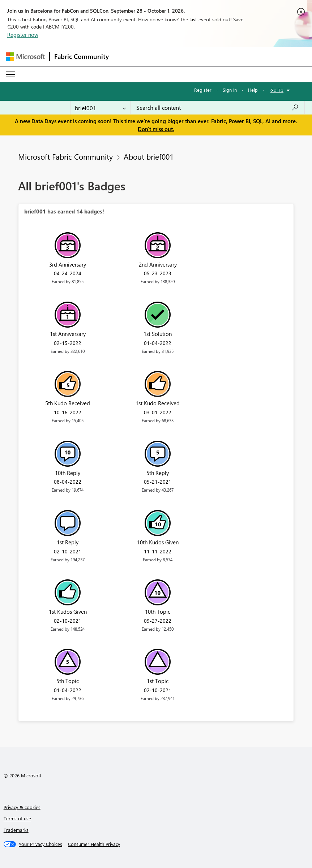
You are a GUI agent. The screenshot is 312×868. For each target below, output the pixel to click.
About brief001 (149, 156)
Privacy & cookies (22, 807)
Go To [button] (277, 90)
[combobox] (217, 108)
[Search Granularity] (100, 108)
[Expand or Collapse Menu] (10, 74)
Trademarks (16, 830)
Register (203, 90)
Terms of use (17, 818)
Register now (23, 35)
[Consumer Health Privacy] (94, 844)
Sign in (230, 90)
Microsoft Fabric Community (65, 156)
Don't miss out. (156, 129)
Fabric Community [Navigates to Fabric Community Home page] (82, 56)
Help (253, 90)
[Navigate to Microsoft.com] (25, 57)
